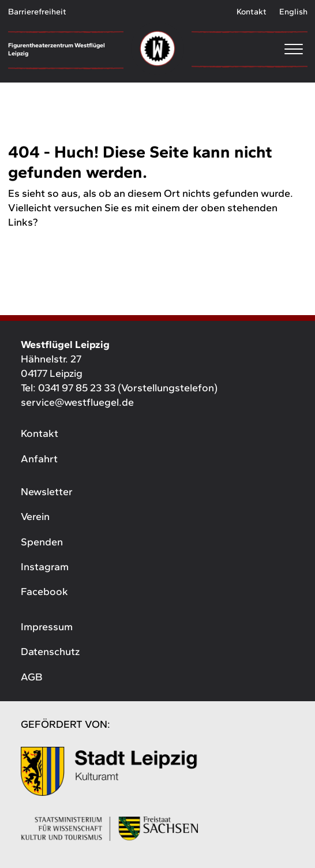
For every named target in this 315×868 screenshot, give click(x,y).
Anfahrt (39, 459)
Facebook (44, 592)
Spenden (42, 542)
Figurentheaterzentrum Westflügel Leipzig (57, 49)
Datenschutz (50, 652)
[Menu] (250, 49)
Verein (35, 517)
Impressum (47, 627)
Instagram (45, 567)
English (293, 12)
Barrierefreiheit (37, 12)
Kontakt (252, 12)
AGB (31, 677)
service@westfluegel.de (77, 402)
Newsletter (47, 492)
